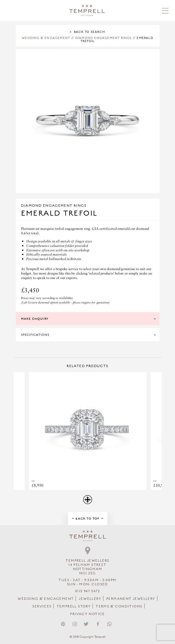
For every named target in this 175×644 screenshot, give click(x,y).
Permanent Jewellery (131, 599)
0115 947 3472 (87, 591)
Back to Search (89, 32)
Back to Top (87, 519)
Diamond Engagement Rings (104, 38)
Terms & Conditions (119, 606)
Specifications (35, 335)
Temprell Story (74, 606)
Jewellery (90, 599)
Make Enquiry (35, 319)
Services (42, 606)
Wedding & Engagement (46, 38)
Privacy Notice (87, 614)
